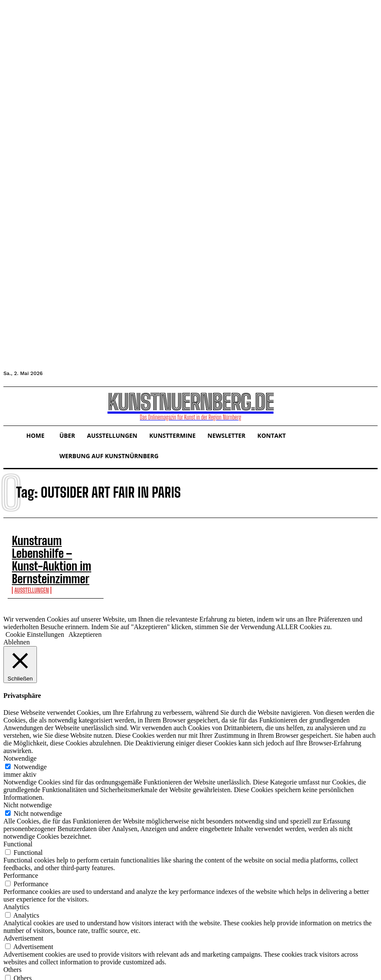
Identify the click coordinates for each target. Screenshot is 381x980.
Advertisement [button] (23, 917)
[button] (18, 405)
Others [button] (13, 949)
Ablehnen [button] (17, 621)
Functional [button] (18, 823)
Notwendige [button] (20, 738)
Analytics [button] (16, 886)
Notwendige (30, 746)
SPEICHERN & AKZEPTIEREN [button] (49, 973)
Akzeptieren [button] (85, 614)
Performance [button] (21, 855)
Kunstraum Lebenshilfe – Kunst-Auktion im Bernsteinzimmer (35, 549)
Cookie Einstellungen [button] (35, 614)
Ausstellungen (32, 570)
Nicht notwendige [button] (28, 784)
